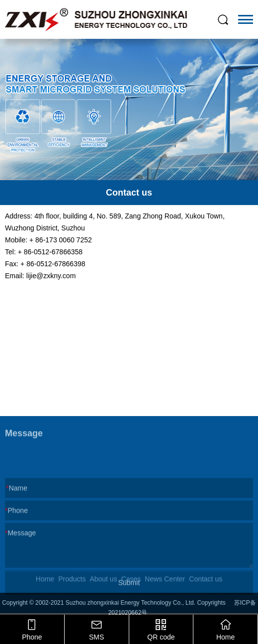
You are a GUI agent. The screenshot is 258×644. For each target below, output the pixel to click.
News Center (165, 583)
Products (72, 583)
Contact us (206, 583)
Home (45, 583)
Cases (131, 583)
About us (103, 583)
